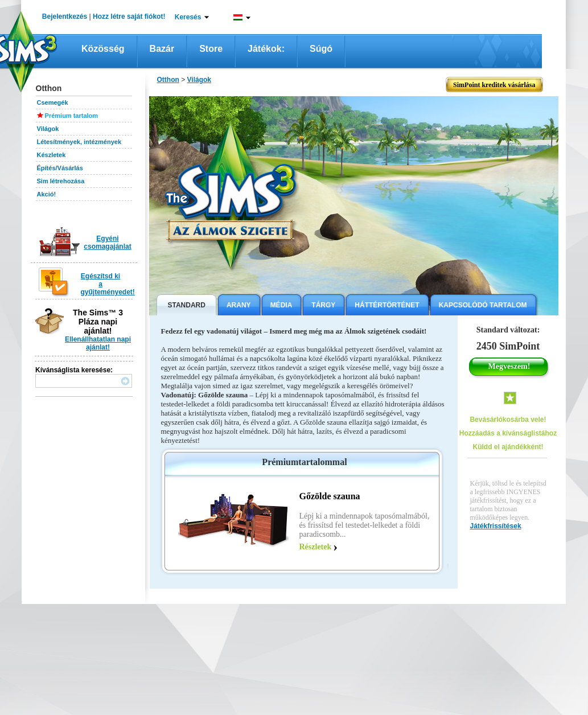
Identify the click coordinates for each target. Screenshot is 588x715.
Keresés (188, 17)
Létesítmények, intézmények (79, 142)
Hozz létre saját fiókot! (129, 17)
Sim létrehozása (61, 181)
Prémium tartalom (72, 116)
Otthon (168, 80)
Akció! (47, 194)
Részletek (316, 547)
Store (211, 49)
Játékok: (266, 49)
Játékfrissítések (496, 526)
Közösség (103, 49)
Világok (48, 129)
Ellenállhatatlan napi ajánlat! (98, 343)
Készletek (52, 155)
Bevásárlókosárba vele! (508, 420)
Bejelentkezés (65, 17)
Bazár (162, 49)
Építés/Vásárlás (60, 168)
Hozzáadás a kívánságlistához (508, 433)
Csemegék (53, 102)
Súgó (321, 49)
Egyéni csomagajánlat (107, 243)
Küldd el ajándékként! (508, 447)
